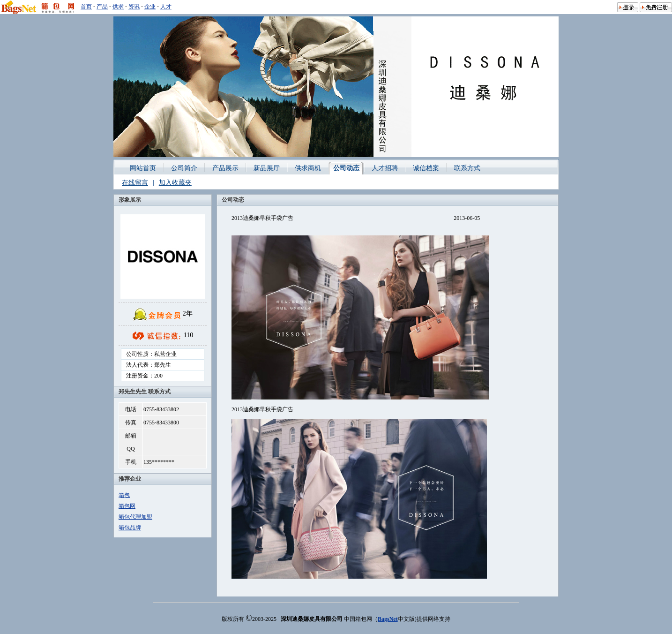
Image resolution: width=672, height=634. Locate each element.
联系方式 (467, 168)
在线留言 (135, 183)
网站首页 (143, 168)
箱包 (124, 495)
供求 (118, 7)
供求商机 (308, 168)
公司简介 (184, 168)
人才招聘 (385, 168)
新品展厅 (267, 168)
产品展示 (225, 168)
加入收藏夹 (175, 183)
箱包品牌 (130, 528)
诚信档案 (426, 168)
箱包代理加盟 (135, 517)
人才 (166, 7)
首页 (86, 7)
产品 (102, 7)
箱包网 (127, 506)
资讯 (134, 7)
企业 (150, 7)
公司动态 (346, 168)
